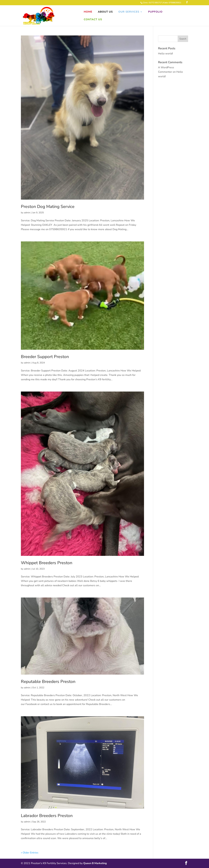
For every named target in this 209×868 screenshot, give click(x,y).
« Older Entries (30, 853)
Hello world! (165, 54)
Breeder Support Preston (45, 357)
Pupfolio (155, 12)
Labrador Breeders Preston (47, 816)
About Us (105, 12)
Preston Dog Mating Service (48, 207)
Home (88, 12)
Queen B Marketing (95, 863)
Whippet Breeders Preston (47, 563)
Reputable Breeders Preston (48, 682)
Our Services (129, 12)
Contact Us (93, 20)
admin (27, 213)
